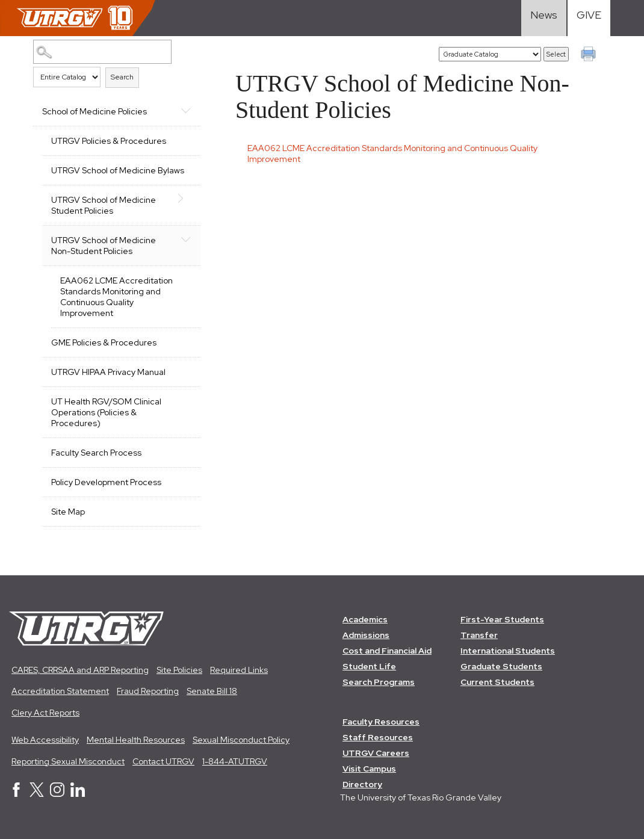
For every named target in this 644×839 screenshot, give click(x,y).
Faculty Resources (381, 722)
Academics (365, 619)
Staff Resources (378, 737)
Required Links (239, 670)
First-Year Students (502, 619)
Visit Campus (369, 769)
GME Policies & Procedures (104, 342)
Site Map (68, 512)
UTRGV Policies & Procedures (109, 141)
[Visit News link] (544, 18)
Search (122, 77)
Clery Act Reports (45, 713)
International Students (508, 651)
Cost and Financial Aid (387, 651)
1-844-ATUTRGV (235, 761)
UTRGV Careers (376, 753)
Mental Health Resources (136, 740)
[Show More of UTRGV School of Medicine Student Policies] (185, 199)
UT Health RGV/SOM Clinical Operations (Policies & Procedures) (106, 412)
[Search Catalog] (102, 52)
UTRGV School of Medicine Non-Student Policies (104, 246)
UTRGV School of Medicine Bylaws (118, 170)
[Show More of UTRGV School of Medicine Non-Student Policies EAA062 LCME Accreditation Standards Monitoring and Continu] (185, 239)
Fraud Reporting (148, 691)
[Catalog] (490, 54)
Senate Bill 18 (212, 691)
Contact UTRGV (163, 761)
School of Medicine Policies (94, 111)
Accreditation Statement (60, 691)
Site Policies (179, 670)
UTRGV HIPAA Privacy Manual (108, 372)
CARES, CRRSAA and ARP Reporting (80, 670)
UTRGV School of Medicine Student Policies (104, 205)
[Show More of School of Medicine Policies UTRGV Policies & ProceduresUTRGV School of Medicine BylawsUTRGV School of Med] (185, 110)
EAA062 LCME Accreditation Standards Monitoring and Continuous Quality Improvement (116, 297)
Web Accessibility (45, 740)
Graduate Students (501, 666)
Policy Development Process (106, 482)
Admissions (366, 635)
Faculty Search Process (96, 453)
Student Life (369, 666)
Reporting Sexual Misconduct (68, 761)
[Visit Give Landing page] (589, 18)
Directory (362, 784)
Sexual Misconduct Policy (241, 740)
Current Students (497, 682)
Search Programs (379, 682)
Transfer (479, 635)
